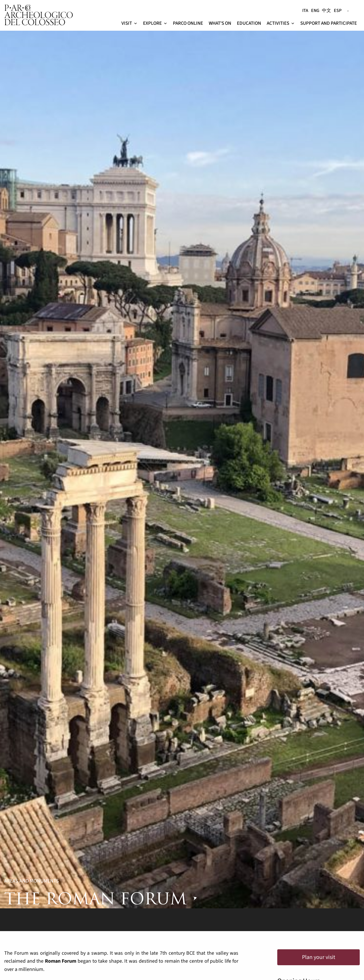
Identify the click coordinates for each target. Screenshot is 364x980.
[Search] (355, 8)
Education (249, 23)
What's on (220, 23)
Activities (281, 23)
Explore (155, 23)
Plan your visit (319, 957)
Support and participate (329, 23)
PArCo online (188, 23)
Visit (129, 23)
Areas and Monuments (32, 881)
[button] (136, 23)
